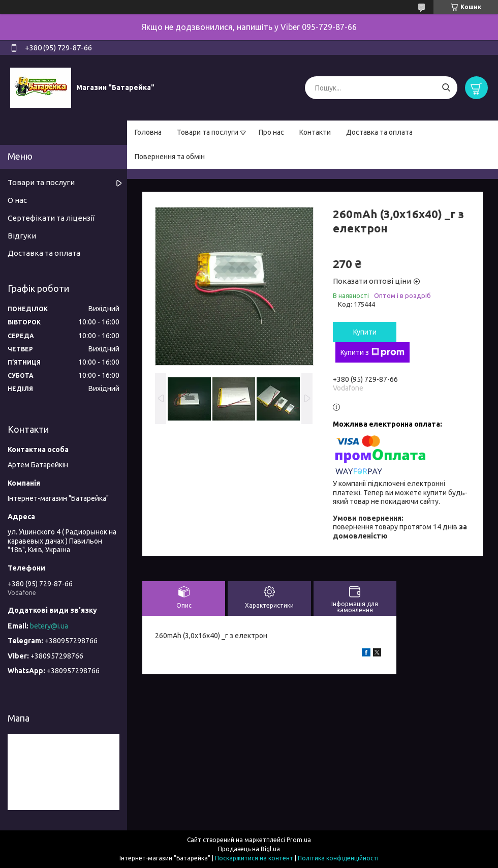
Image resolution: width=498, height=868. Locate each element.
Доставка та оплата (379, 132)
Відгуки (22, 236)
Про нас (271, 132)
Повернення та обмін (170, 157)
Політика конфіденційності (338, 858)
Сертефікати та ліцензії (51, 218)
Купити (365, 332)
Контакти (315, 132)
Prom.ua (299, 840)
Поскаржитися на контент (254, 858)
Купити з (372, 352)
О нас (17, 200)
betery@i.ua (49, 626)
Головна (148, 132)
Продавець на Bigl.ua (249, 849)
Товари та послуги (208, 132)
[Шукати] (446, 88)
